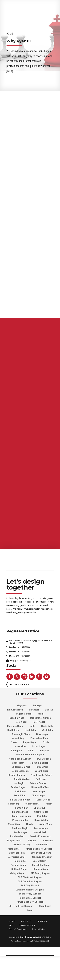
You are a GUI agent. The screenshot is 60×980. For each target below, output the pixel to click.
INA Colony (43, 832)
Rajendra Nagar (15, 742)
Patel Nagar (21, 738)
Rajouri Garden (15, 726)
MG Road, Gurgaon (41, 889)
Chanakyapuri (39, 812)
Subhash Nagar (19, 885)
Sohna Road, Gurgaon (30, 910)
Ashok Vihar (46, 840)
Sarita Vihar (21, 824)
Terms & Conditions (18, 945)
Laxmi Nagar (39, 762)
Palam (49, 820)
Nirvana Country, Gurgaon (39, 865)
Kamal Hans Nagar (21, 832)
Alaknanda (48, 857)
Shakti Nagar (41, 828)
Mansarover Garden (40, 734)
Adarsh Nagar (41, 844)
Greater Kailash (17, 791)
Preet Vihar (20, 812)
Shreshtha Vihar (41, 881)
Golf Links (41, 795)
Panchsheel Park (39, 754)
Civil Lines (20, 808)
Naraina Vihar (17, 734)
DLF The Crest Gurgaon (30, 893)
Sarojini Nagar (18, 881)
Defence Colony (38, 799)
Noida (31, 767)
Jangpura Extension (42, 873)
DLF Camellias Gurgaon (30, 898)
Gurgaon (45, 767)
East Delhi (31, 746)
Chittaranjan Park (21, 783)
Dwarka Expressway (40, 852)
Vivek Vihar (14, 840)
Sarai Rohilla (41, 836)
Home (10, 34)
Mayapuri (22, 722)
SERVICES (42, 937)
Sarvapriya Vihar (17, 873)
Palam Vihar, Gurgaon (30, 914)
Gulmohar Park (17, 869)
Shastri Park (40, 848)
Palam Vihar (20, 877)
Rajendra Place (20, 828)
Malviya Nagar (17, 889)
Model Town (18, 779)
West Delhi (47, 746)
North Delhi (47, 742)
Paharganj (13, 820)
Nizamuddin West (40, 803)
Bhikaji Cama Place (20, 816)
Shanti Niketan (22, 795)
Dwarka (49, 726)
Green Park (42, 783)
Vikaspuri (34, 726)
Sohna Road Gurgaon (20, 775)
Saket (14, 758)
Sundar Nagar (18, 803)
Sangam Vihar (14, 857)
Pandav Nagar (32, 820)
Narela (30, 840)
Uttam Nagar (38, 808)
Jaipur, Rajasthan (39, 779)
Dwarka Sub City (21, 861)
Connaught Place (21, 750)
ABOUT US (26, 937)
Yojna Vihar (14, 865)
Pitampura (16, 767)
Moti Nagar (39, 738)
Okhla (46, 758)
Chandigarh (45, 922)
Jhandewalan (17, 852)
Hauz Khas (20, 762)
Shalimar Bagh (20, 844)
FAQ (11, 941)
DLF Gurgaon (44, 775)
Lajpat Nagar (30, 758)
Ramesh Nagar (41, 885)
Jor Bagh (19, 799)
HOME (12, 937)
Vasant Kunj (18, 754)
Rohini (41, 730)
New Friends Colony (41, 791)
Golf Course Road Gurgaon (30, 771)
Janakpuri (38, 722)
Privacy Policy (38, 945)
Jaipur (30, 926)
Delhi (32, 742)
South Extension (20, 787)
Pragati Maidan (20, 836)
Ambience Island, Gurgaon (30, 906)
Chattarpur (39, 824)
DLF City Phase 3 (30, 902)
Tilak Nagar (42, 750)
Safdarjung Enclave (41, 869)
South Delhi (13, 746)
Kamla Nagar (20, 848)
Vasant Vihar (41, 787)
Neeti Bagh (42, 861)
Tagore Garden (24, 730)
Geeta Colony (40, 877)
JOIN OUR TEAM (27, 941)
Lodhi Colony (43, 816)
